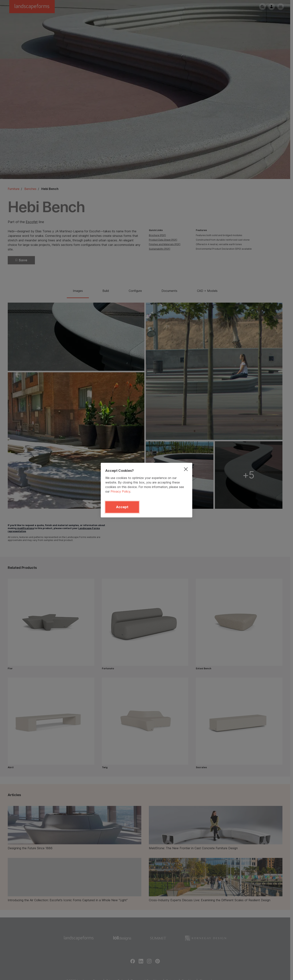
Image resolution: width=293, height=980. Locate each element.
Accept (122, 507)
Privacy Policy (120, 491)
